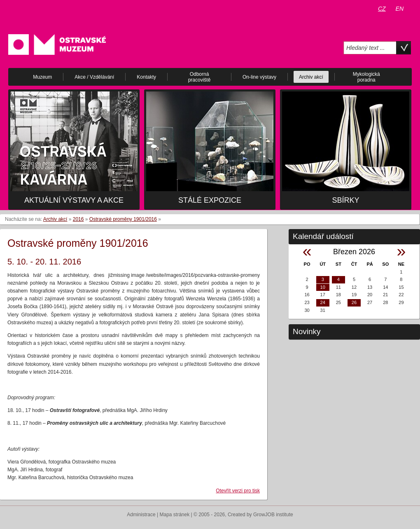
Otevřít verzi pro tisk (238, 491)
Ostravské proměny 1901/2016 (123, 219)
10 (323, 287)
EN (400, 9)
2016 (78, 219)
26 (354, 302)
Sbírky (345, 200)
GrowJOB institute (273, 515)
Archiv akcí (55, 219)
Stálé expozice (210, 200)
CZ (382, 9)
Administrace (141, 515)
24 (323, 302)
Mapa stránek (175, 515)
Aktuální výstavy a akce (74, 200)
